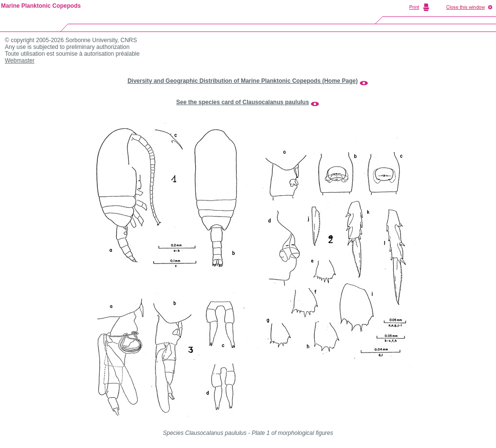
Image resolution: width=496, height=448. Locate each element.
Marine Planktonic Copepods (41, 6)
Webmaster (20, 61)
